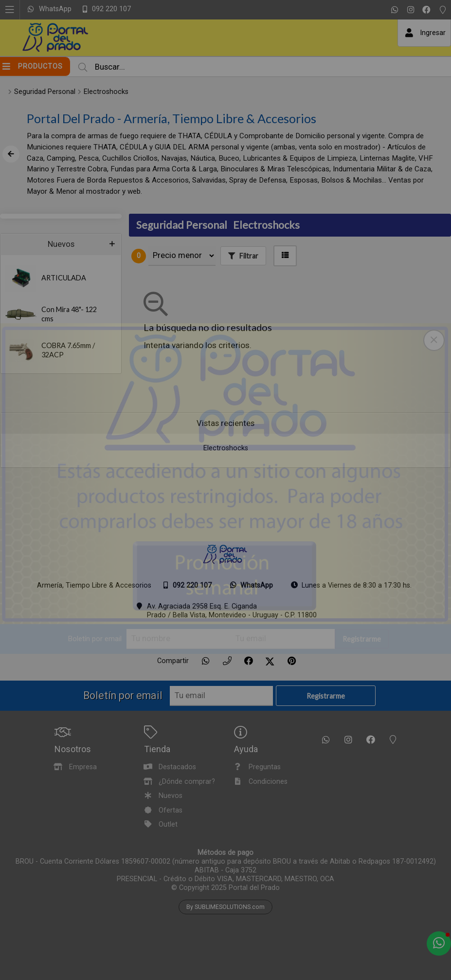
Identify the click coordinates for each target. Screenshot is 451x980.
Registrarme (362, 639)
